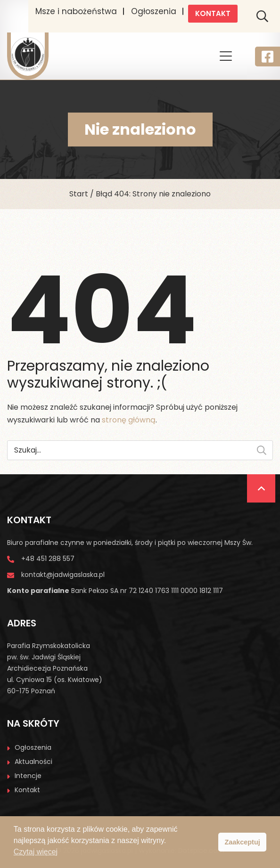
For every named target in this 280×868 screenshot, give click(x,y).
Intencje (28, 776)
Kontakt (213, 13)
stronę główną (129, 420)
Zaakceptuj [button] (243, 842)
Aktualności (33, 762)
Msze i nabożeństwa (76, 11)
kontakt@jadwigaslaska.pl (63, 575)
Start (79, 194)
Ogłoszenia (154, 11)
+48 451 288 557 (48, 559)
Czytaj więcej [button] (36, 852)
